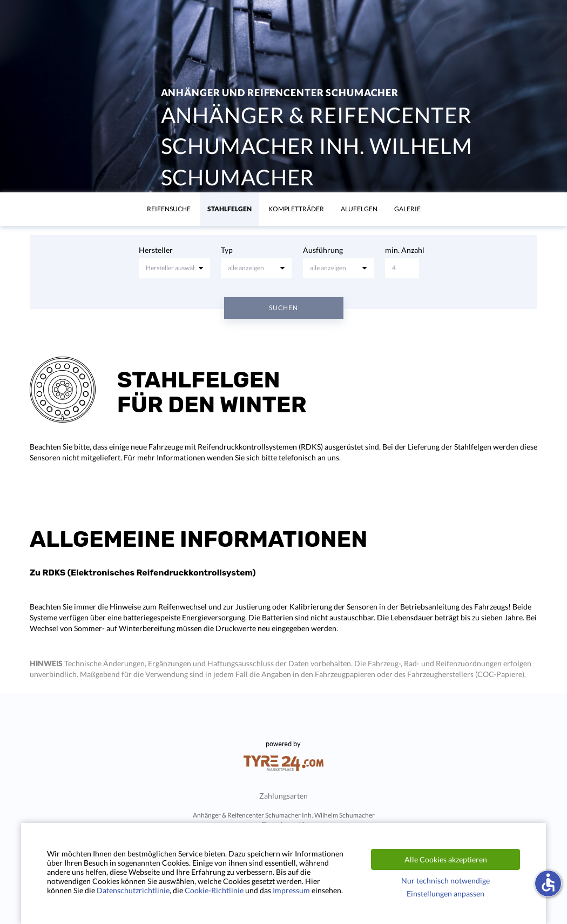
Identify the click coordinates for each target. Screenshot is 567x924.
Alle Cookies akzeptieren (446, 859)
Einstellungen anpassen (446, 893)
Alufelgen (359, 209)
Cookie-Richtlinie (214, 890)
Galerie (407, 209)
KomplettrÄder (296, 209)
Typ (227, 250)
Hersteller (156, 250)
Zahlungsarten (283, 796)
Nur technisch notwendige (446, 881)
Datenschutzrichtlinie (133, 890)
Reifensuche (169, 209)
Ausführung (323, 250)
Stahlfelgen (230, 209)
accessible (548, 882)
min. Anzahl (405, 250)
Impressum (291, 890)
